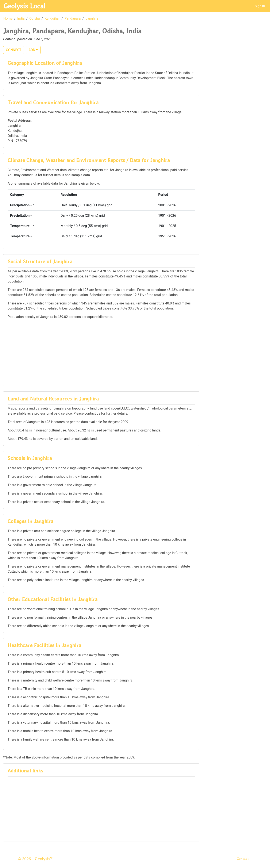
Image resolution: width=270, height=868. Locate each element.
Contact (243, 859)
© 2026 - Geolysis (35, 859)
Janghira (92, 18)
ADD (32, 50)
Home (8, 18)
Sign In (260, 6)
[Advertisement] (101, 352)
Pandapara (73, 18)
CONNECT (14, 50)
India (21, 18)
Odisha (35, 18)
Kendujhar (52, 18)
